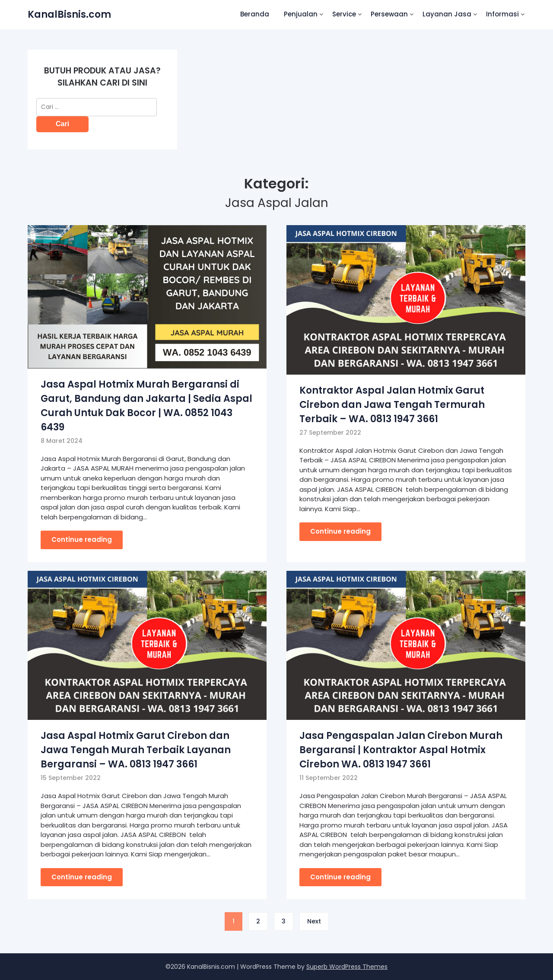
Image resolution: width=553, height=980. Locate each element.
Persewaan (389, 14)
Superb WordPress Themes (347, 967)
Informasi (502, 14)
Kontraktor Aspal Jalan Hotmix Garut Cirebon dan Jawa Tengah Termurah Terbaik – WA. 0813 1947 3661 (392, 405)
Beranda (255, 14)
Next (314, 921)
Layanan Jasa (447, 14)
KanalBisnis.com (69, 14)
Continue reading (82, 539)
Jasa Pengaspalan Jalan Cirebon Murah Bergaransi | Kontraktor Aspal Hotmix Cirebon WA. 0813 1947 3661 (401, 750)
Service (344, 14)
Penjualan (301, 14)
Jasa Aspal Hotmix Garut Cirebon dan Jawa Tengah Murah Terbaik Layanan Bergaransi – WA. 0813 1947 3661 (136, 750)
